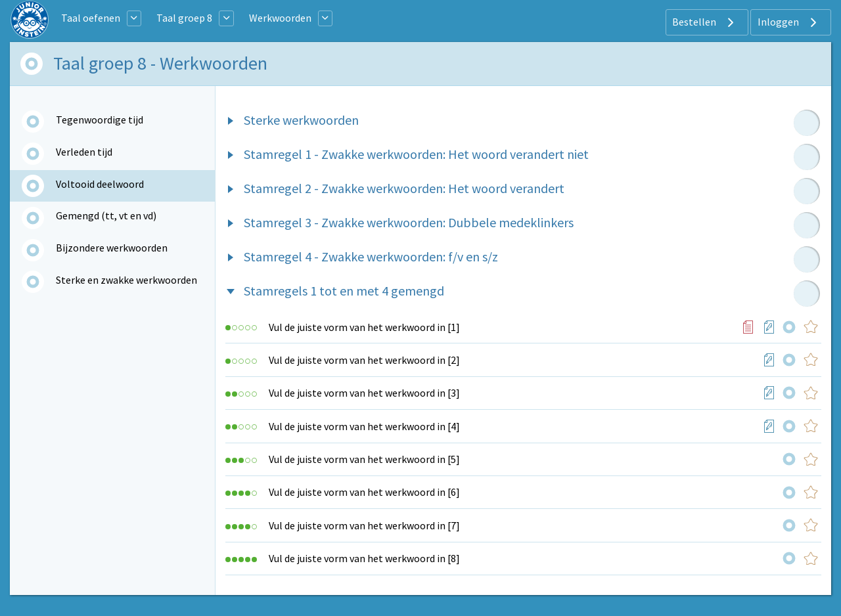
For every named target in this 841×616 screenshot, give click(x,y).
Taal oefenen (91, 18)
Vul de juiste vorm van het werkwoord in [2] (364, 360)
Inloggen (789, 22)
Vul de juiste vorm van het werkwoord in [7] (364, 525)
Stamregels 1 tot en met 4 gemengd (344, 291)
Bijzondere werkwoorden (112, 248)
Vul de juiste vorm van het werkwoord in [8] (364, 558)
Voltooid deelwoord (100, 184)
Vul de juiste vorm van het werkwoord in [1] (364, 327)
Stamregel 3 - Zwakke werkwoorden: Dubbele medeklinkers (409, 222)
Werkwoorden (280, 18)
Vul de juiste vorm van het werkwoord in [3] (364, 393)
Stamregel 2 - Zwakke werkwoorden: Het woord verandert (404, 188)
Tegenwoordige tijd (100, 120)
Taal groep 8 (184, 18)
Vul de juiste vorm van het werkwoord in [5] (364, 459)
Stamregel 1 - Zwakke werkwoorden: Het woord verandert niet (416, 154)
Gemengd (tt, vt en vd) (106, 215)
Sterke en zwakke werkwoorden (126, 280)
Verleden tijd (84, 152)
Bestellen (705, 22)
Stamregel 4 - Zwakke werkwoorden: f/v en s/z (371, 256)
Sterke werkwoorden (301, 120)
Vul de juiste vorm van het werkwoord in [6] (364, 492)
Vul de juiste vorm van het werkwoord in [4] (364, 426)
